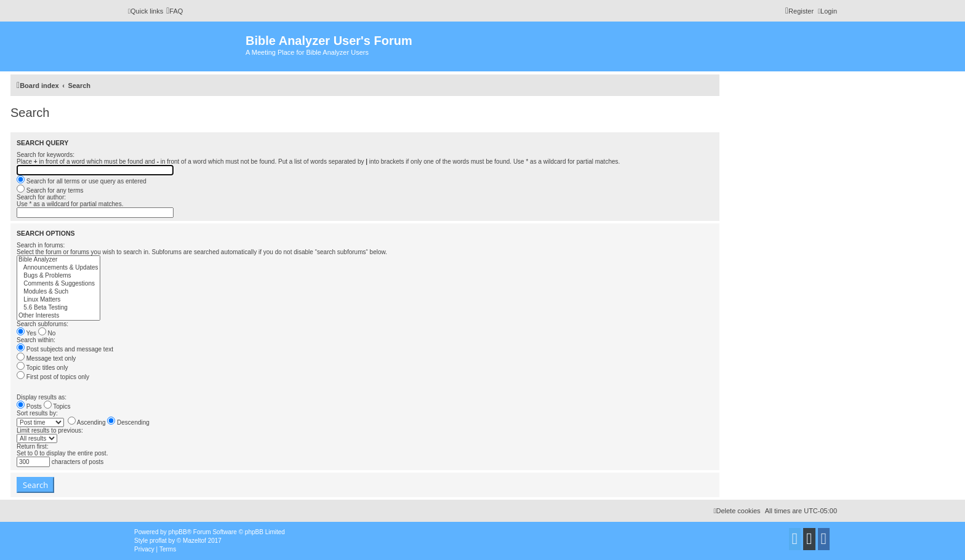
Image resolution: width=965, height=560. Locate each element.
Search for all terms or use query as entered (82, 181)
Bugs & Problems (58, 276)
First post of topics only (53, 377)
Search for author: (41, 197)
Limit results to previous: (50, 430)
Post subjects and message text (65, 349)
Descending (128, 422)
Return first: (33, 446)
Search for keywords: (46, 155)
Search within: (36, 340)
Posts (29, 406)
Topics (57, 406)
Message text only (46, 358)
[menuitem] (174, 11)
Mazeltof (194, 541)
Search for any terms (50, 190)
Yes (26, 333)
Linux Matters (58, 300)
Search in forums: (41, 245)
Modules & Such (58, 292)
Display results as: (42, 397)
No (47, 333)
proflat (158, 541)
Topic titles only (42, 368)
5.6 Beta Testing (58, 308)
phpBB (178, 532)
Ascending (87, 422)
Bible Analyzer (58, 260)
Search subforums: (42, 324)
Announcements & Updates (58, 268)
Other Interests (58, 316)
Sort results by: (37, 413)
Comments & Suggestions (58, 284)
